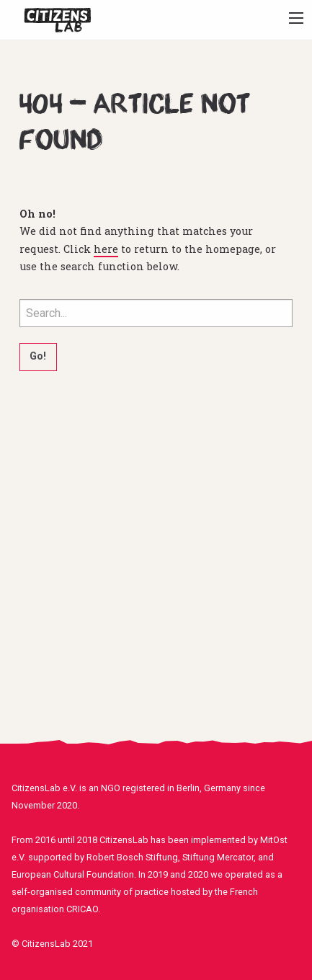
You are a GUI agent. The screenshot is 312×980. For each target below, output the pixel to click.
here (106, 249)
